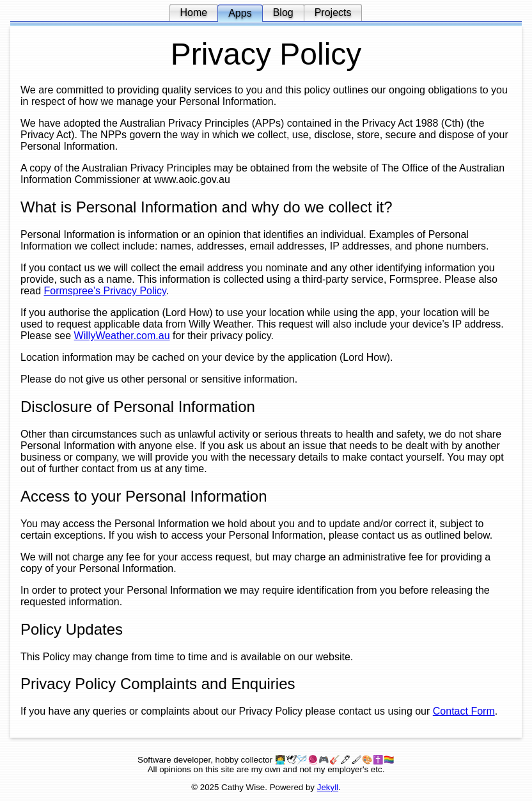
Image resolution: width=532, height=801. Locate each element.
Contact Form (464, 711)
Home (194, 12)
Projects (333, 12)
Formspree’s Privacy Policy (105, 291)
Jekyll (328, 787)
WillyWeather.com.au (122, 336)
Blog (283, 12)
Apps (240, 13)
